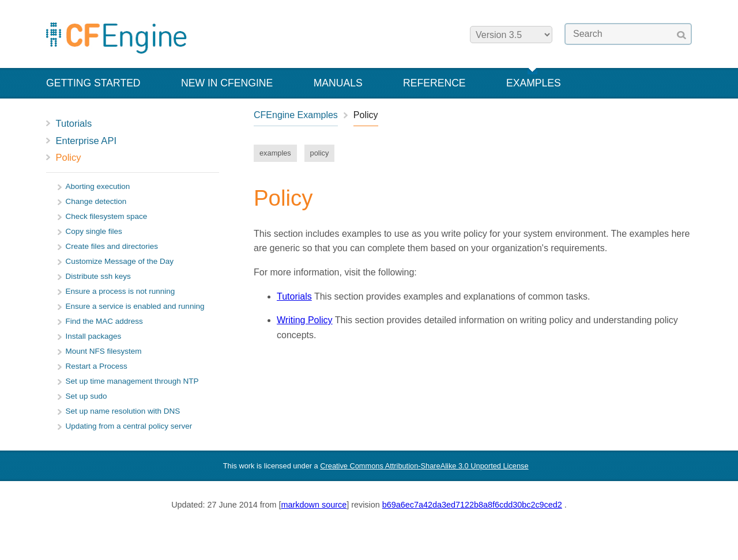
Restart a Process (97, 366)
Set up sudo (86, 396)
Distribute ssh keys (98, 276)
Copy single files (94, 231)
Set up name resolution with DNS (123, 411)
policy (320, 153)
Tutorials (74, 123)
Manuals (338, 83)
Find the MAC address (104, 321)
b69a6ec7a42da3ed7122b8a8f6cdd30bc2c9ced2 (472, 505)
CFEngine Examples (296, 115)
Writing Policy (305, 320)
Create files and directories (112, 246)
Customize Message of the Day (120, 261)
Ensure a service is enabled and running (135, 306)
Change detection (96, 201)
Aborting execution (98, 186)
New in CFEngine (227, 83)
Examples (534, 83)
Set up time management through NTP (132, 381)
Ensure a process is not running (121, 291)
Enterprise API (86, 141)
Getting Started (93, 83)
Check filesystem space (107, 216)
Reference (434, 83)
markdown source (314, 505)
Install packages (94, 336)
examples (275, 153)
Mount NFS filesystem (104, 351)
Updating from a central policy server (129, 426)
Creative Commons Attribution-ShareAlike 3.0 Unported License (424, 466)
